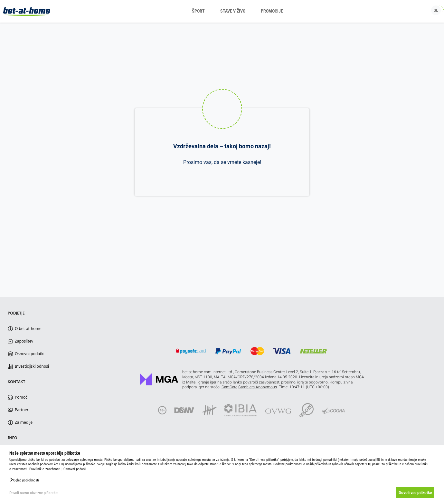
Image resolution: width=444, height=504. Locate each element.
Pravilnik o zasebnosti (45, 469)
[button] (24, 480)
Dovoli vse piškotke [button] (415, 493)
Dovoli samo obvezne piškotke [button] (33, 493)
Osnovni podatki (75, 469)
